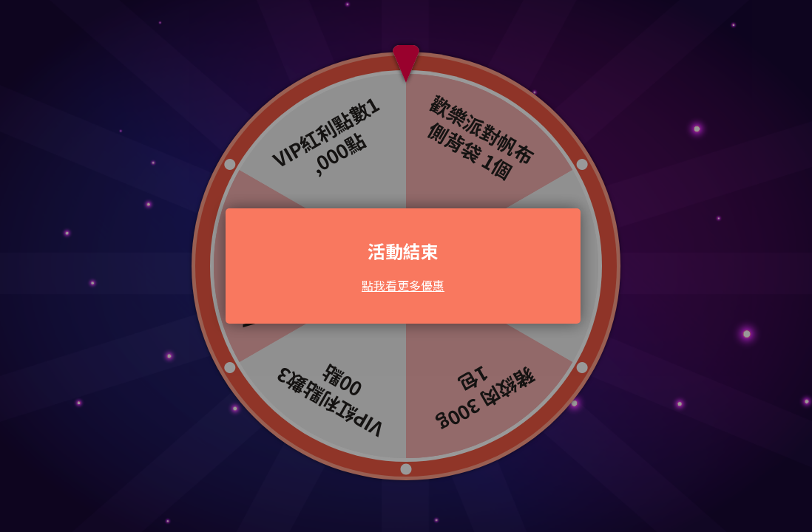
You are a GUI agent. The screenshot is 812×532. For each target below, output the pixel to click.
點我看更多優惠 (403, 285)
